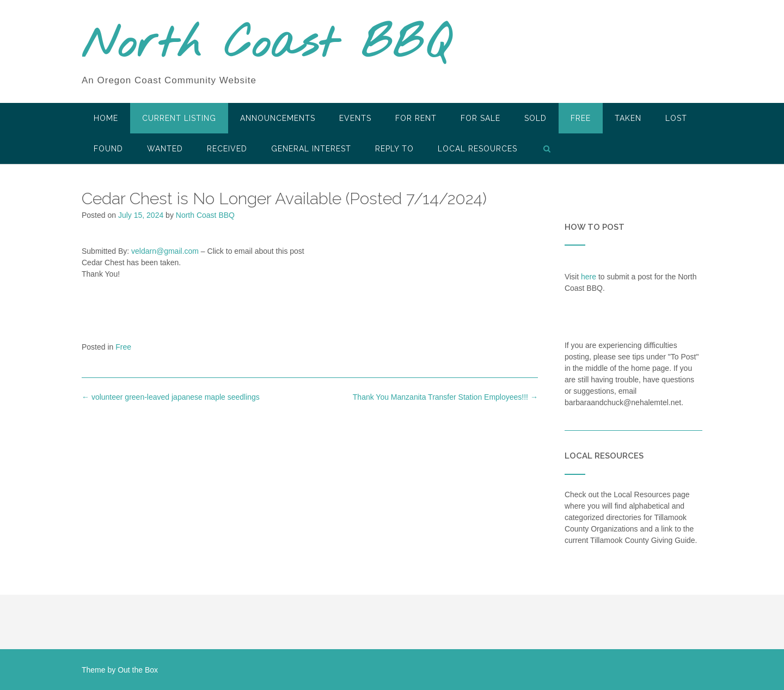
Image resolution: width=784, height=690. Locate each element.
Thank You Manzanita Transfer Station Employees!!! (445, 397)
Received (227, 149)
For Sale (480, 118)
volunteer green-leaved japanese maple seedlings (171, 397)
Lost (676, 118)
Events (355, 118)
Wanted (165, 149)
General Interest (311, 149)
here (589, 277)
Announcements (278, 118)
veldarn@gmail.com (165, 251)
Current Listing (179, 118)
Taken (628, 118)
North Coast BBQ (266, 45)
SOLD (535, 118)
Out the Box (138, 670)
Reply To (394, 149)
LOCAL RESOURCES (477, 149)
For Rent (416, 118)
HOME (106, 118)
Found (108, 149)
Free (581, 118)
